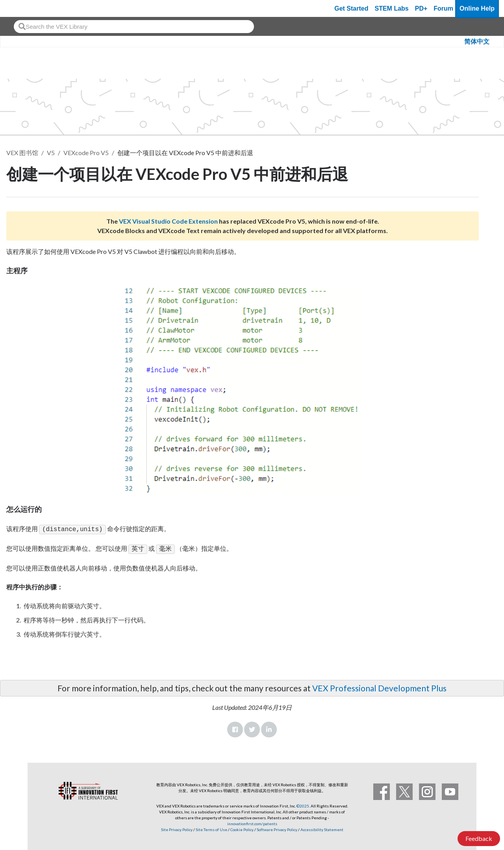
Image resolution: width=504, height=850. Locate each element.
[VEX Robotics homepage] (21, 8)
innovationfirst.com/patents (252, 822)
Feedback (479, 838)
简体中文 (477, 42)
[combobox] (134, 27)
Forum (443, 8)
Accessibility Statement (322, 828)
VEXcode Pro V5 (86, 153)
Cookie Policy (242, 828)
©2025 (303, 804)
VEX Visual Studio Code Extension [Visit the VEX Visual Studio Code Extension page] (168, 221)
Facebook (235, 728)
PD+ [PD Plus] (421, 8)
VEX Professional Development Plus (379, 686)
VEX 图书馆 (22, 153)
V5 (51, 153)
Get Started (351, 8)
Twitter (252, 728)
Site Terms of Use (211, 828)
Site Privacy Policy (177, 828)
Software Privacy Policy (277, 828)
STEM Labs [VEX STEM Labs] (392, 8)
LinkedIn (269, 728)
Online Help (477, 8)
